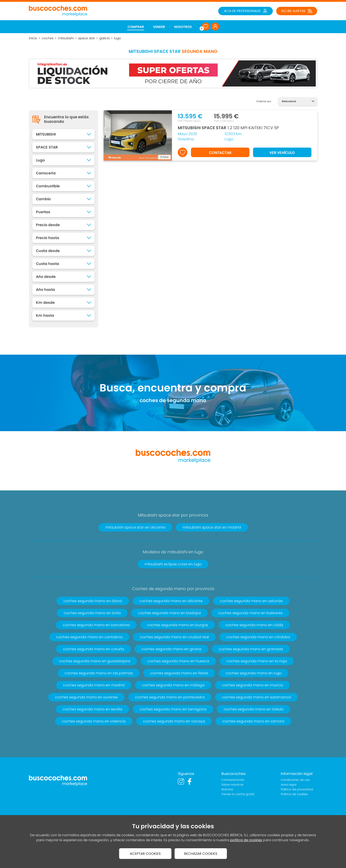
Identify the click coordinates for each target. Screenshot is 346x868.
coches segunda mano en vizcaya (174, 721)
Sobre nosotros (232, 785)
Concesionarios (233, 780)
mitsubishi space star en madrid (212, 527)
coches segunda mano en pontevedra (170, 697)
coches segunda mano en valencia (94, 721)
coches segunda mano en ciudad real (174, 637)
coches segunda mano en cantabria (89, 637)
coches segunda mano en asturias (251, 601)
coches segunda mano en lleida (179, 673)
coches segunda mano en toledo (254, 709)
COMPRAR (136, 27)
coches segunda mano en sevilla (93, 709)
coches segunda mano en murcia (252, 685)
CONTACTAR (220, 153)
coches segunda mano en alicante (171, 601)
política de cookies (246, 840)
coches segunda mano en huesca (178, 661)
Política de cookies (294, 794)
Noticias (227, 789)
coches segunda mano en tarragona (173, 709)
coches (48, 38)
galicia (104, 38)
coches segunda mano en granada (251, 649)
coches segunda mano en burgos (178, 625)
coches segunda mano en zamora (253, 721)
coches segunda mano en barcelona (96, 625)
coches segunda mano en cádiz (254, 625)
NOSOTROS (183, 27)
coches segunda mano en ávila (92, 613)
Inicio (33, 38)
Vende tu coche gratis (238, 794)
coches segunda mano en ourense (86, 697)
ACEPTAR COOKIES (145, 854)
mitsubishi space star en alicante (135, 527)
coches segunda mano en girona (171, 649)
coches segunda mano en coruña (94, 649)
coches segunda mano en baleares (250, 613)
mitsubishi (66, 38)
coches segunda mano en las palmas (99, 673)
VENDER (159, 27)
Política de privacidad (297, 789)
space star (86, 38)
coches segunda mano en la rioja (257, 661)
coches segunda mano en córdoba (258, 637)
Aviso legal (289, 785)
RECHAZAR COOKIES (201, 854)
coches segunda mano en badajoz (169, 613)
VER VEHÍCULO (282, 153)
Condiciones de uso (295, 780)
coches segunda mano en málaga (173, 685)
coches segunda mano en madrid (94, 685)
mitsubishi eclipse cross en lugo (173, 564)
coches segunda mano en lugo (254, 673)
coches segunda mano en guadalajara (95, 661)
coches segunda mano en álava (93, 601)
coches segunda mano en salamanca (256, 697)
